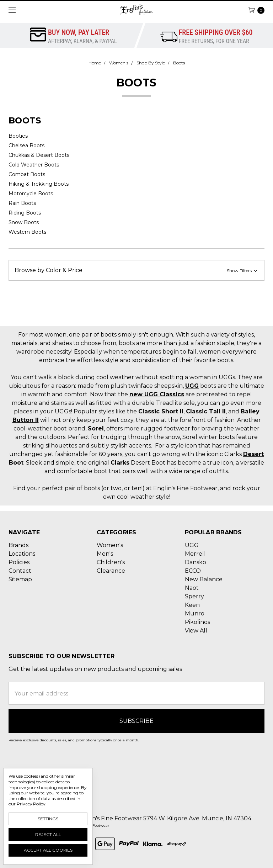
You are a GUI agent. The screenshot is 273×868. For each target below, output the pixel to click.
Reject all (48, 834)
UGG (192, 386)
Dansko (196, 562)
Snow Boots (24, 222)
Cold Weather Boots (34, 165)
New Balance (204, 579)
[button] (136, 270)
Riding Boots (25, 213)
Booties (18, 136)
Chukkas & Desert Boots (39, 155)
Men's (105, 554)
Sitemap (20, 579)
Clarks (120, 463)
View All (196, 631)
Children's (111, 562)
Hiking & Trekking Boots (39, 184)
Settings (48, 819)
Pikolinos (197, 622)
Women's (110, 545)
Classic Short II (161, 411)
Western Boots (27, 232)
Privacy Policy (31, 804)
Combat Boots (27, 174)
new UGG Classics (157, 394)
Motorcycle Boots (31, 194)
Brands (18, 545)
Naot (192, 588)
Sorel (96, 428)
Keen (192, 605)
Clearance (111, 571)
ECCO (193, 571)
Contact (20, 571)
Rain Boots (22, 203)
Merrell (195, 554)
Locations (22, 554)
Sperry (194, 596)
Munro (195, 613)
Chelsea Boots (26, 145)
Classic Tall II (206, 411)
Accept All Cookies (48, 850)
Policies (19, 562)
